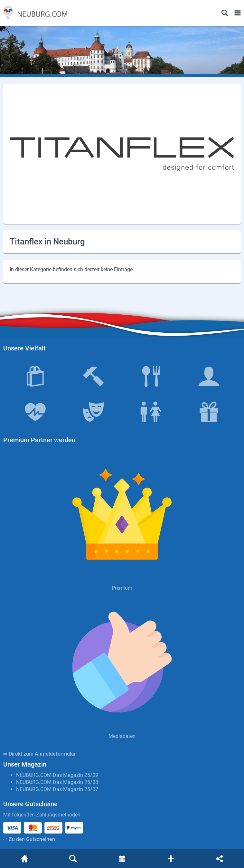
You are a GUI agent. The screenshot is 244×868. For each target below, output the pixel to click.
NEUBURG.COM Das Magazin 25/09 (57, 775)
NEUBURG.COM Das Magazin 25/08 (57, 782)
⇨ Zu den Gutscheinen (29, 839)
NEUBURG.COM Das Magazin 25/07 (57, 789)
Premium (122, 588)
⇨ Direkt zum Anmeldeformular (40, 754)
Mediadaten (122, 736)
